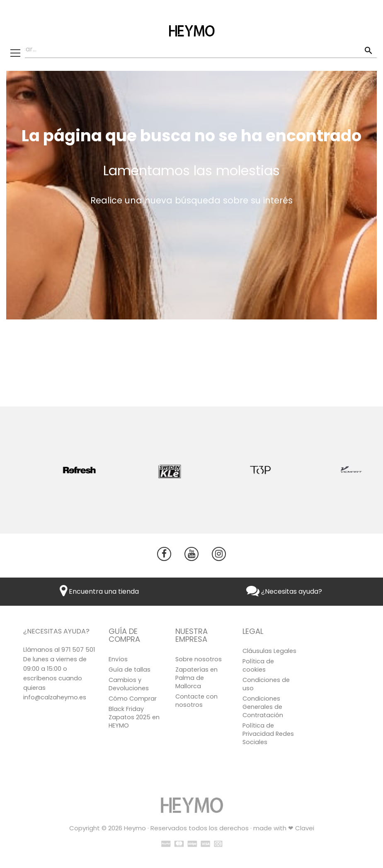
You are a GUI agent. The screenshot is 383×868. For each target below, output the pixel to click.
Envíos (118, 659)
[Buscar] (191, 50)
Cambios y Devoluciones (129, 684)
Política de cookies (258, 665)
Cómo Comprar (133, 699)
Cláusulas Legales (269, 651)
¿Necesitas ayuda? (284, 591)
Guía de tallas (130, 670)
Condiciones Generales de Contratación (263, 707)
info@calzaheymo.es (55, 697)
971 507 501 (78, 650)
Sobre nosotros (199, 659)
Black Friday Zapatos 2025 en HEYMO (134, 717)
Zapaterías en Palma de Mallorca (196, 678)
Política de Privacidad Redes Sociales (268, 734)
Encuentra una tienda (99, 591)
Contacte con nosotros (196, 701)
